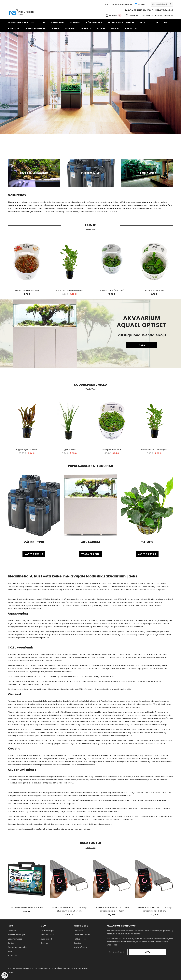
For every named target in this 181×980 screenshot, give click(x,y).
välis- (100, 208)
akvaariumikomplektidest (21, 205)
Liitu (157, 952)
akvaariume (148, 202)
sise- (106, 208)
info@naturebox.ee (124, 4)
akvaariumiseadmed (109, 205)
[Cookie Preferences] (5, 975)
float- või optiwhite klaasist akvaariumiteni (66, 205)
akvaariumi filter (164, 205)
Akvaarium (13, 202)
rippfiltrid (116, 208)
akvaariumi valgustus (26, 208)
